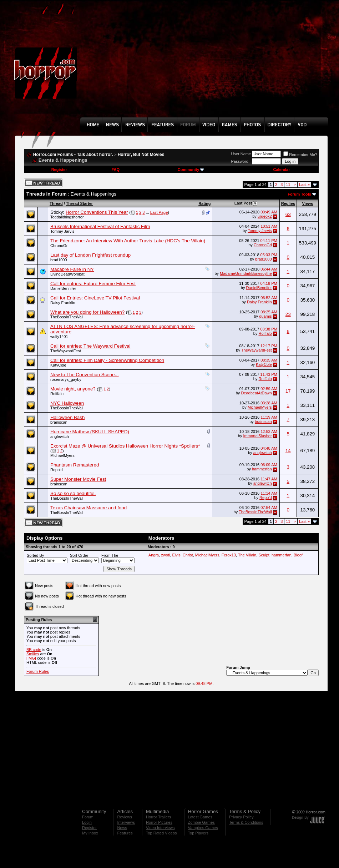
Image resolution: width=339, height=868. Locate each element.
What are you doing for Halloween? (87, 312)
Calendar (281, 170)
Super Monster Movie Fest (78, 479)
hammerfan (262, 469)
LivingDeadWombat (67, 274)
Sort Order (79, 555)
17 (288, 391)
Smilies (33, 654)
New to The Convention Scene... (85, 375)
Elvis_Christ (183, 555)
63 (288, 214)
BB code (34, 650)
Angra (154, 555)
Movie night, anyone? (73, 389)
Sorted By (35, 555)
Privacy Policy (241, 817)
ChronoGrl (59, 246)
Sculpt (264, 555)
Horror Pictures (159, 822)
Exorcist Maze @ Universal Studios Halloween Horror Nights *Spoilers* (125, 446)
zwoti (165, 555)
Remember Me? (300, 155)
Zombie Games (201, 822)
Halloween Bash (67, 417)
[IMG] (31, 658)
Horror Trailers (158, 817)
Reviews (125, 817)
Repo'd (57, 470)
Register (59, 170)
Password (240, 161)
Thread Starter (79, 203)
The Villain (247, 555)
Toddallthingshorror (67, 217)
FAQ (115, 170)
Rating (204, 203)
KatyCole (58, 365)
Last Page (159, 212)
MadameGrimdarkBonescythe (246, 273)
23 (288, 314)
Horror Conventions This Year (97, 212)
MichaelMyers (260, 407)
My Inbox (90, 833)
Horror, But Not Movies (141, 155)
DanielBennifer (63, 288)
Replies (288, 203)
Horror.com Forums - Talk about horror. (73, 155)
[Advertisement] (175, 64)
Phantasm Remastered (75, 465)
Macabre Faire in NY (72, 269)
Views (307, 203)
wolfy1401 (59, 337)
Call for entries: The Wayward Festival (90, 346)
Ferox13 (229, 555)
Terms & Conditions (246, 822)
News (122, 828)
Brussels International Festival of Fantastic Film (100, 226)
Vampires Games (203, 828)
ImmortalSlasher (258, 436)
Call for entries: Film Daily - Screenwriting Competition (107, 360)
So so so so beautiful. (73, 493)
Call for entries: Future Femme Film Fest (93, 284)
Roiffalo (265, 333)
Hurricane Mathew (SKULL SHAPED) (90, 432)
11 (288, 185)
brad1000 (59, 260)
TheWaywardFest (66, 351)
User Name (241, 154)
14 (288, 451)
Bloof (298, 555)
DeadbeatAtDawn (256, 393)
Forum (88, 817)
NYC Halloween (67, 403)
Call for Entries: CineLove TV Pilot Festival (95, 298)
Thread (56, 203)
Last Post (243, 203)
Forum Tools (299, 194)
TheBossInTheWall (67, 317)
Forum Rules (38, 671)
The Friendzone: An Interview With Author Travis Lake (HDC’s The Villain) (128, 241)
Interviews (126, 822)
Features (125, 833)
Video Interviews (160, 828)
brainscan (59, 422)
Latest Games (200, 817)
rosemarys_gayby (66, 379)
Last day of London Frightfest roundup (90, 255)
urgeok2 (265, 216)
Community (191, 170)
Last (304, 185)
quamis (265, 316)
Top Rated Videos (161, 833)
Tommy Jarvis (62, 231)
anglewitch (60, 436)
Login (87, 822)
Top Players (198, 833)
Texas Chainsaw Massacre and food (88, 508)
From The (110, 555)
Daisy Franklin (63, 303)
